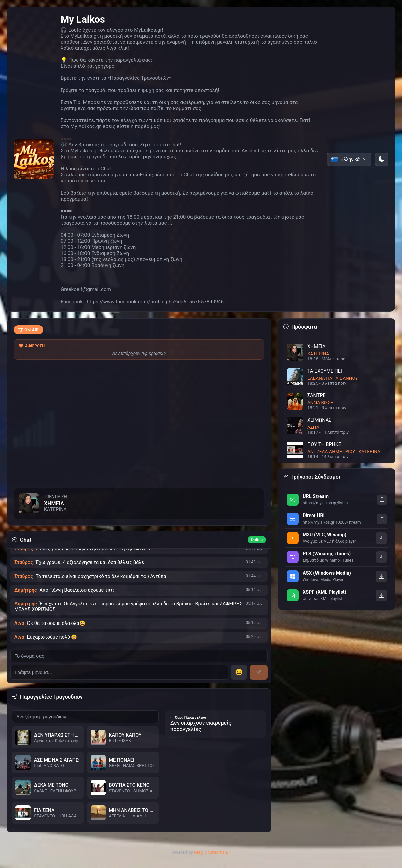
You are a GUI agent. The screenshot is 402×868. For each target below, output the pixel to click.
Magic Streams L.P (213, 852)
